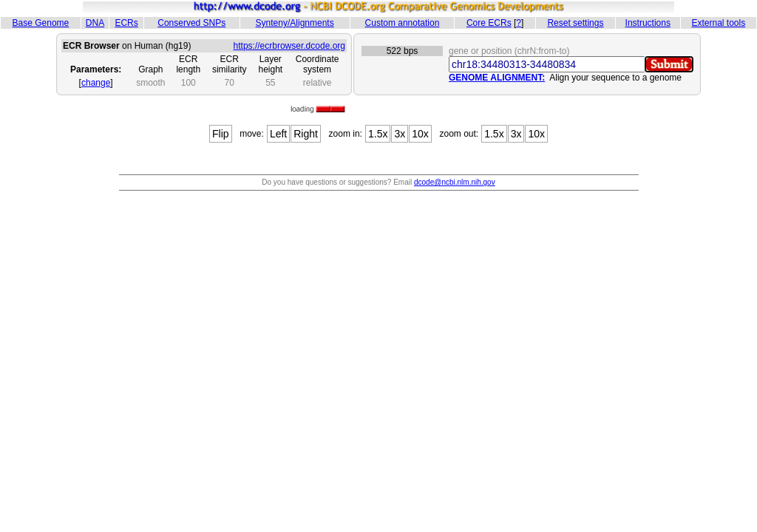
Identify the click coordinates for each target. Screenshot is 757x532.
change (96, 83)
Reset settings (575, 23)
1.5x (378, 134)
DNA (95, 23)
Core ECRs (489, 23)
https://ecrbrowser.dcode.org (289, 46)
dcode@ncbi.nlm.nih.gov (455, 182)
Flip (221, 134)
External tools (718, 23)
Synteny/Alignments (295, 23)
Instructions (648, 23)
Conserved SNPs (191, 23)
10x (420, 134)
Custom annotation (403, 23)
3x (400, 134)
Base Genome (41, 23)
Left (278, 134)
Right (306, 134)
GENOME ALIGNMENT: (497, 78)
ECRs (126, 23)
